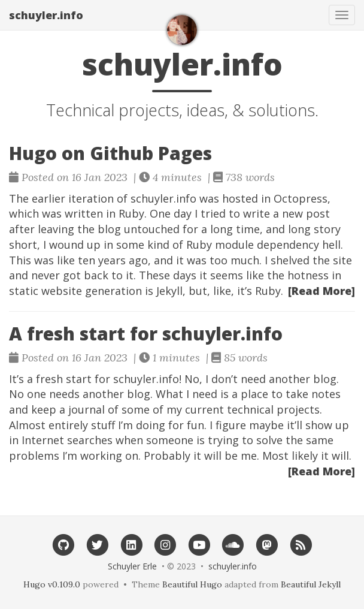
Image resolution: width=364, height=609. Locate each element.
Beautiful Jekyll (311, 584)
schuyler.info (46, 15)
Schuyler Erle (132, 566)
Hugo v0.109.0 (52, 584)
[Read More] (321, 291)
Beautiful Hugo (192, 584)
